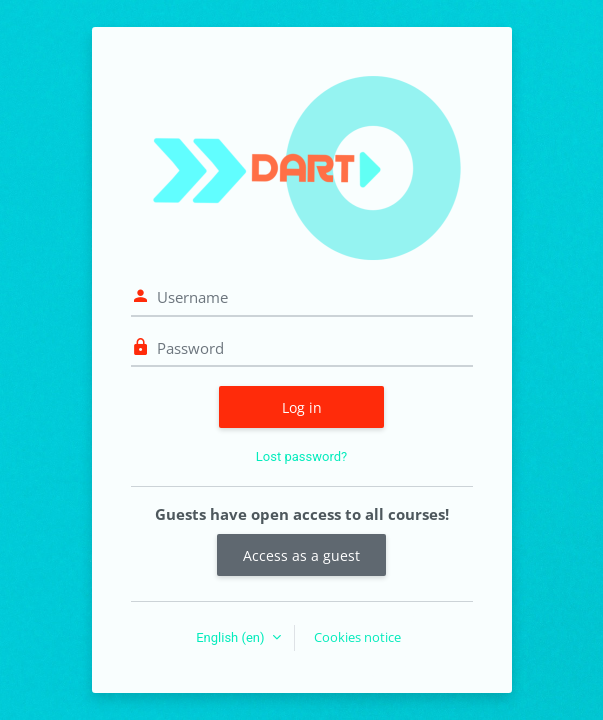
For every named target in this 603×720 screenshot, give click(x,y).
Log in (302, 407)
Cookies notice (357, 637)
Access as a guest (301, 555)
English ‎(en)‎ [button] (232, 637)
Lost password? (301, 456)
